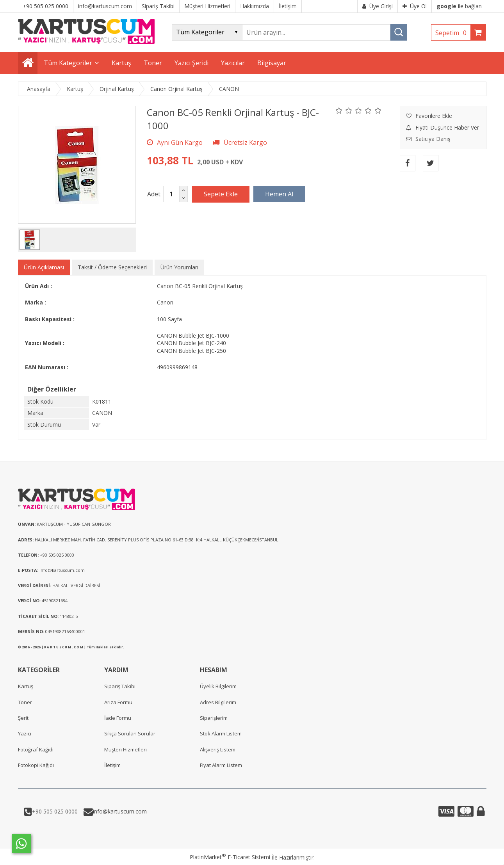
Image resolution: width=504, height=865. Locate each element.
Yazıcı (25, 733)
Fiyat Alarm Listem (221, 765)
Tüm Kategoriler (68, 63)
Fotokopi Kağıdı (36, 765)
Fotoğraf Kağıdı (36, 749)
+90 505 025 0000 (55, 811)
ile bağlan (459, 6)
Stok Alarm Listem (221, 733)
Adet (154, 194)
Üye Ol (415, 6)
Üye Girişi (378, 6)
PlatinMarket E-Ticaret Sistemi (230, 857)
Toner (25, 702)
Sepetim (453, 33)
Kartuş (26, 686)
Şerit (23, 718)
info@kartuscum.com (120, 811)
